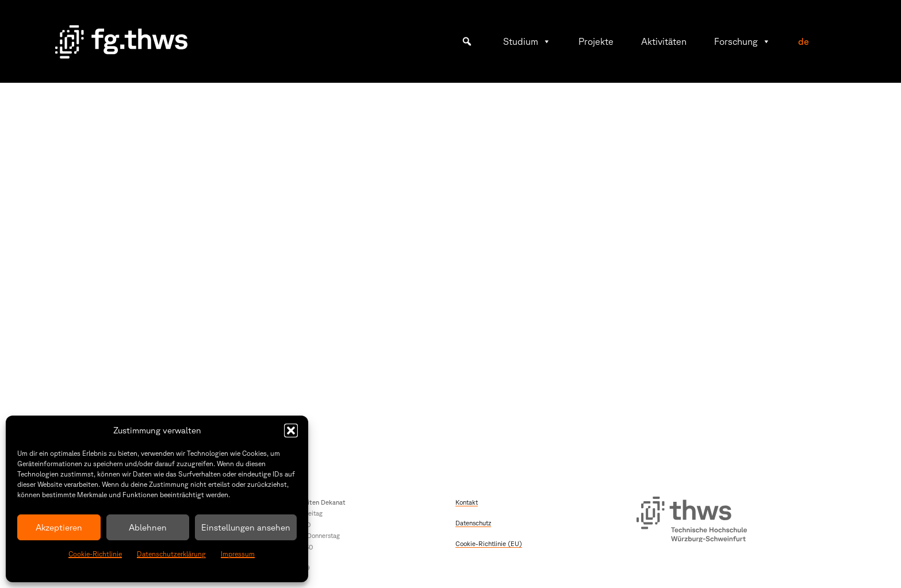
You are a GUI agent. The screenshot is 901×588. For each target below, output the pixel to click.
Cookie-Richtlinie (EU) (489, 543)
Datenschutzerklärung (171, 554)
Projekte (596, 41)
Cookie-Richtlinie (95, 554)
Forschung (742, 41)
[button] (291, 431)
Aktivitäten (664, 41)
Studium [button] (527, 41)
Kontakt (467, 502)
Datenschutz (473, 523)
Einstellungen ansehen (246, 527)
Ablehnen (148, 527)
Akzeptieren (59, 527)
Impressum (238, 554)
